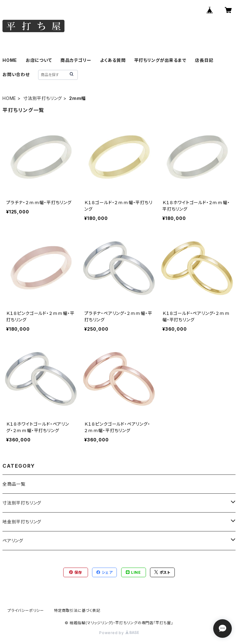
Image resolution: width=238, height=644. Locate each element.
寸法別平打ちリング (43, 98)
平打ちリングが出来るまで (160, 60)
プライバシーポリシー (26, 610)
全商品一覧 (14, 484)
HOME (10, 60)
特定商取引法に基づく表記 (77, 610)
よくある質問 (113, 60)
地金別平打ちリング (22, 522)
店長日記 (204, 60)
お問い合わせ (16, 74)
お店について (39, 60)
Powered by (119, 633)
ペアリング (13, 541)
